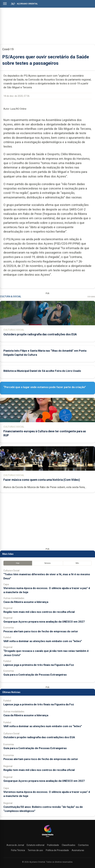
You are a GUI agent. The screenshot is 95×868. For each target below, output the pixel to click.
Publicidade (53, 845)
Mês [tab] (77, 563)
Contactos (83, 845)
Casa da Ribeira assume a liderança (26, 602)
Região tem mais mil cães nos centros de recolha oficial (39, 612)
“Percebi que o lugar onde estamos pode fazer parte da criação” (45, 387)
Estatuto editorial (36, 845)
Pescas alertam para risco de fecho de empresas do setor (41, 631)
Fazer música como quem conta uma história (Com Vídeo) (42, 480)
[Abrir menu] (5, 4)
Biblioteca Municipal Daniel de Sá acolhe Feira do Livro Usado (42, 371)
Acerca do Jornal (15, 845)
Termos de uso (35, 850)
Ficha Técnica (18, 850)
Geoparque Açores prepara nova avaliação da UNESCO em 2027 (44, 622)
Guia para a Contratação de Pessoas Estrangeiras (35, 675)
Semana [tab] (47, 563)
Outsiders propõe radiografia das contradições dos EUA (40, 334)
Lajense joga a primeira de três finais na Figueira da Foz (39, 665)
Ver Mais (91, 297)
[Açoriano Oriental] (48, 837)
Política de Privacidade (57, 850)
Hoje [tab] (18, 563)
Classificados (69, 845)
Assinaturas (78, 850)
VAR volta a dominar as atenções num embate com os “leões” (43, 641)
